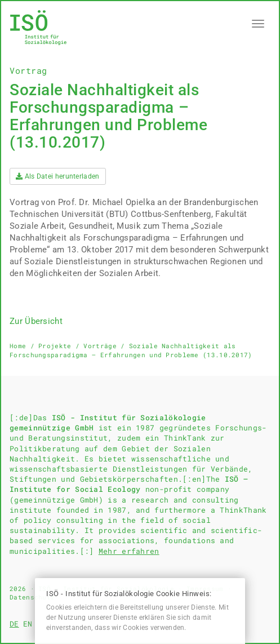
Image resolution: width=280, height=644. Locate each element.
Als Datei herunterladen (58, 176)
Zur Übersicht (36, 321)
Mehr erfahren (129, 551)
